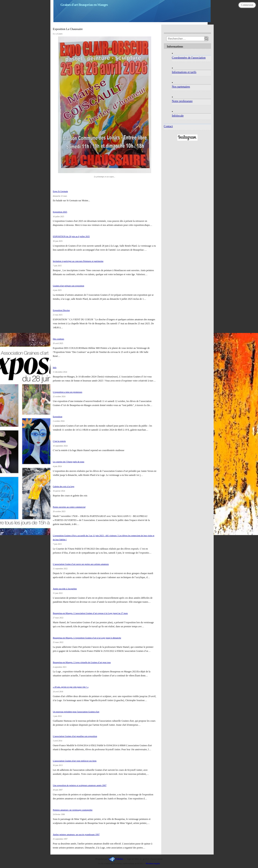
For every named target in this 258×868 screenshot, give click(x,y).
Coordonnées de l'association (189, 58)
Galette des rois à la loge (63, 486)
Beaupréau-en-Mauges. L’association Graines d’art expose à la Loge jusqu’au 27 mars (90, 613)
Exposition (58, 416)
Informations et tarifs (184, 72)
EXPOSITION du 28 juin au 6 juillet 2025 (71, 236)
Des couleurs (58, 339)
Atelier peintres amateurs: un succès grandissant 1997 (76, 834)
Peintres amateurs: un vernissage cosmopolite (73, 810)
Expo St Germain (60, 191)
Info (55, 367)
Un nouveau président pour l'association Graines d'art (76, 712)
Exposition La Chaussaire (68, 29)
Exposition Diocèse (61, 310)
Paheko (119, 859)
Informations (175, 46)
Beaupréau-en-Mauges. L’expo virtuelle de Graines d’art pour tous (82, 662)
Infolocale (178, 116)
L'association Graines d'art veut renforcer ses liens (75, 761)
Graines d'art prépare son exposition (68, 286)
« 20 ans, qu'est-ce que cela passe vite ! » (71, 687)
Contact (168, 126)
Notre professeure (182, 101)
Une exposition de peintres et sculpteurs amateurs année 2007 (80, 785)
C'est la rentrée (59, 441)
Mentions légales (153, 863)
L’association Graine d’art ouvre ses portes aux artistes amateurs (81, 564)
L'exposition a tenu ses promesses (68, 392)
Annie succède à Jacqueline (65, 589)
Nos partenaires (181, 87)
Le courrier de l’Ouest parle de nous (69, 462)
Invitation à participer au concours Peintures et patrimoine (78, 261)
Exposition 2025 (60, 212)
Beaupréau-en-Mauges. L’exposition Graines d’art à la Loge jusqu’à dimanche (87, 638)
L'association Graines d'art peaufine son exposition (75, 736)
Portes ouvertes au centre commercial (69, 507)
